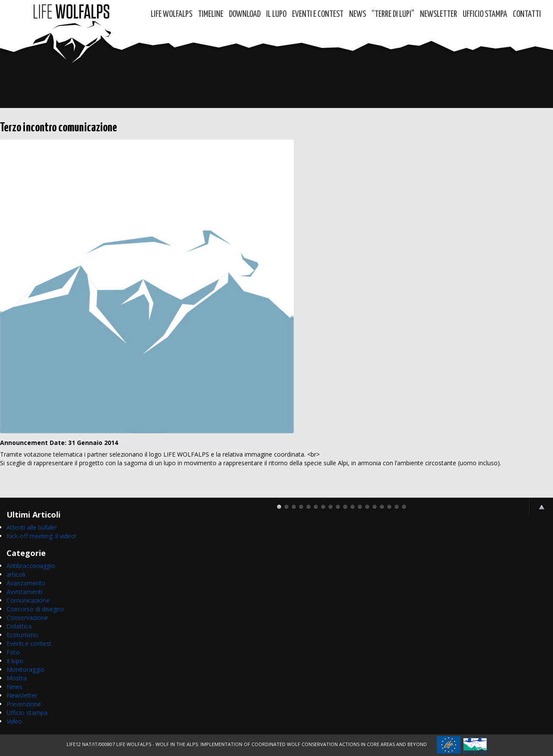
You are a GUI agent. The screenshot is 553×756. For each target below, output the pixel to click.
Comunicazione (28, 600)
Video (14, 721)
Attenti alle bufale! (32, 527)
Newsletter (439, 14)
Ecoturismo (22, 635)
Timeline (211, 14)
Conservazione (27, 618)
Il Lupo (276, 14)
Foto (13, 652)
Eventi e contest (318, 14)
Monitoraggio (25, 669)
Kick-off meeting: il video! (41, 536)
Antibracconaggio (31, 566)
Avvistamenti (24, 592)
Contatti (527, 14)
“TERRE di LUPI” (393, 14)
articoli (16, 574)
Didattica (19, 626)
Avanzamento (26, 583)
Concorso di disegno (35, 609)
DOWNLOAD (245, 14)
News (358, 14)
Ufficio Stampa (485, 14)
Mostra (17, 678)
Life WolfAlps (172, 14)
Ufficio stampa (27, 713)
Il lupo (15, 661)
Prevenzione (24, 704)
